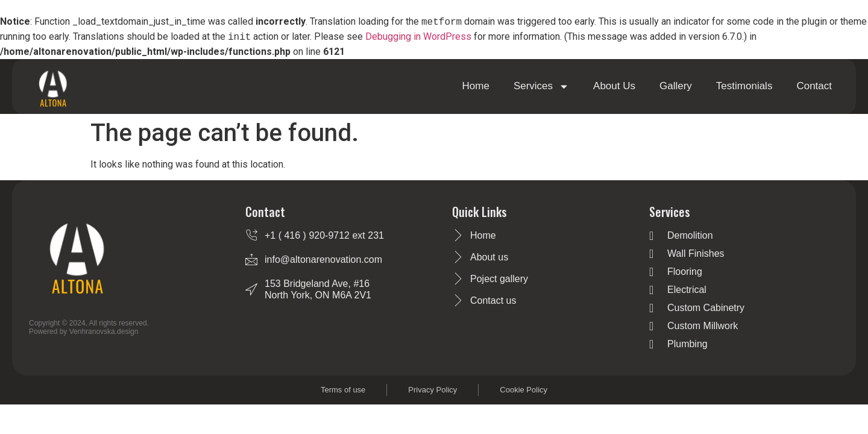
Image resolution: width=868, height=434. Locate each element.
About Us (614, 86)
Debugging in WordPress (418, 37)
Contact (814, 86)
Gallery (676, 86)
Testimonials (744, 86)
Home (476, 86)
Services (541, 86)
